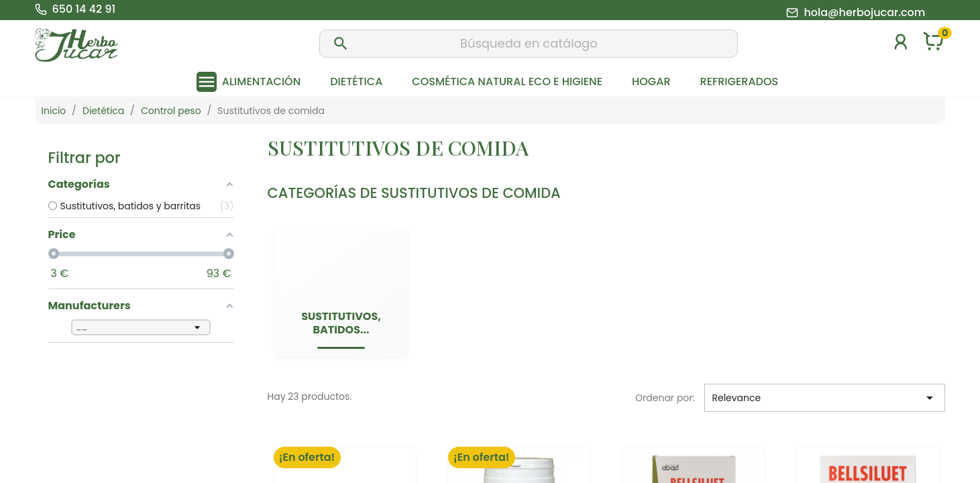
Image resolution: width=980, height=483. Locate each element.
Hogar (651, 82)
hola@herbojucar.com (864, 13)
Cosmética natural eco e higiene (507, 82)
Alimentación (261, 82)
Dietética (356, 82)
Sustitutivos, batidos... (341, 323)
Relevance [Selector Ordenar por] (825, 398)
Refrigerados (740, 82)
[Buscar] (529, 44)
